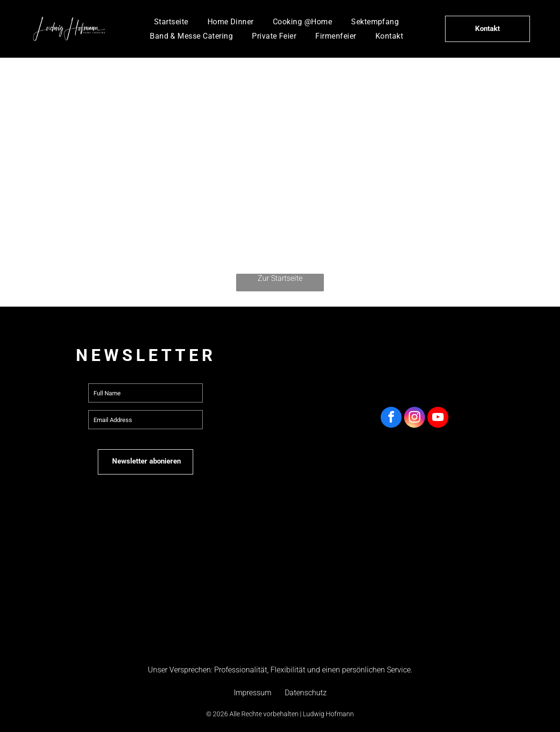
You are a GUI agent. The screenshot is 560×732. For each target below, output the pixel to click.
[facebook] (391, 418)
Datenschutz (306, 693)
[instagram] (415, 418)
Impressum (253, 693)
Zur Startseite (280, 278)
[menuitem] (171, 22)
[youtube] (438, 418)
